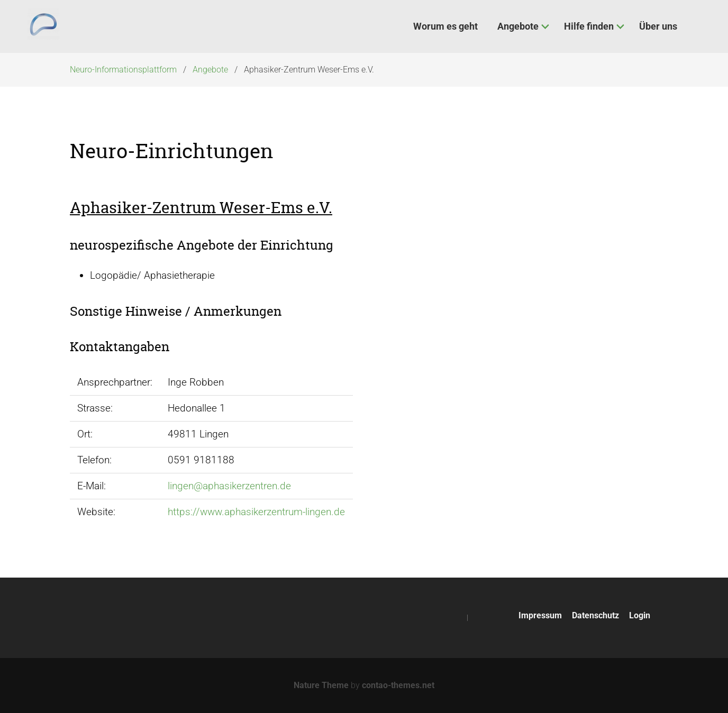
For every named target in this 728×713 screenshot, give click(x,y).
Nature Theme (321, 685)
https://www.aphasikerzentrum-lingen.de (256, 512)
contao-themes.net (398, 685)
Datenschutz (595, 615)
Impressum (540, 615)
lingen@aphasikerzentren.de (229, 486)
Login (640, 615)
